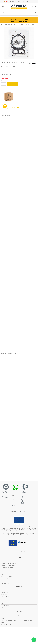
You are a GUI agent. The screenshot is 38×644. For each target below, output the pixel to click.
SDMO (3, 574)
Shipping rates (5, 592)
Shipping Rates (6, 116)
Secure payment (6, 603)
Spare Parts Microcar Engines (9, 563)
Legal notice (5, 594)
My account (19, 611)
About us (4, 601)
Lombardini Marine (6, 579)
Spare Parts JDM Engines (8, 568)
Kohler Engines (5, 583)
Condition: (12, 66)
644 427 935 (24, 2)
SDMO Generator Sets (7, 577)
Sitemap (4, 608)
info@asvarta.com (15, 2)
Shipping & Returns (6, 597)
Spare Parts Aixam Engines (8, 570)
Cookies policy (5, 606)
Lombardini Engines (7, 581)
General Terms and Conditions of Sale (11, 599)
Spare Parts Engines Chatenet (9, 572)
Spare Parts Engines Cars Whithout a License (12, 561)
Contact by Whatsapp (14, 494)
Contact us (4, 590)
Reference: (3, 66)
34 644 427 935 (8, 625)
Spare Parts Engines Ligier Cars (9, 565)
